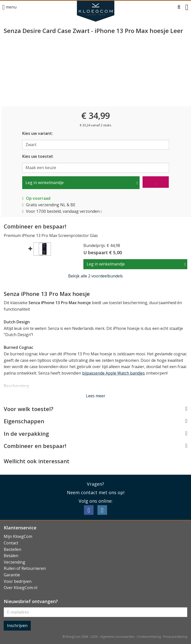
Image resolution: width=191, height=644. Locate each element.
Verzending (14, 562)
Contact (11, 543)
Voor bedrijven (18, 581)
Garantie (12, 575)
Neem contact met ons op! (96, 492)
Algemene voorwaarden (117, 637)
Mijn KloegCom (18, 536)
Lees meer (96, 396)
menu (9, 7)
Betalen (11, 556)
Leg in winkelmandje (45, 183)
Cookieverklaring (149, 637)
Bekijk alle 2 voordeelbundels (95, 276)
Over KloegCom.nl (20, 588)
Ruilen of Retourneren (25, 568)
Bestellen (12, 549)
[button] (179, 7)
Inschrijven (17, 626)
